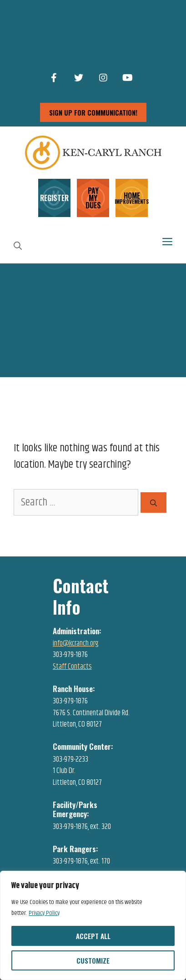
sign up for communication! (93, 112)
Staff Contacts (72, 667)
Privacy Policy (44, 913)
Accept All (93, 936)
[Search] (153, 503)
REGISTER (54, 198)
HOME (132, 197)
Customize (93, 960)
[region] (93, 925)
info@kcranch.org (76, 643)
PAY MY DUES (93, 198)
